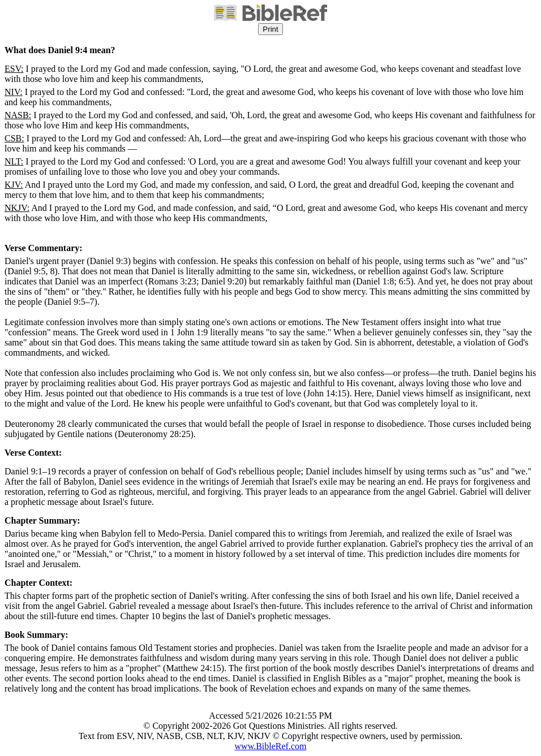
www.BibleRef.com (271, 746)
